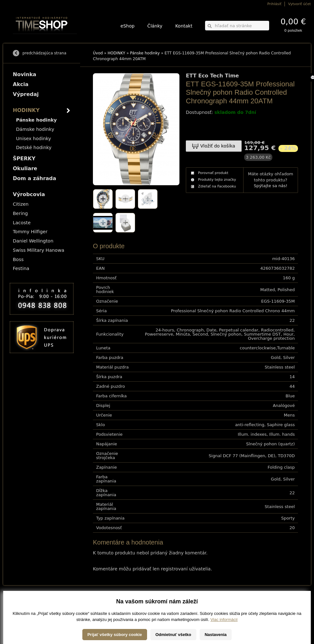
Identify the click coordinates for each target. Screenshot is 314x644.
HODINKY (116, 53)
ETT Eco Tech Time (212, 76)
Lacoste (22, 223)
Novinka (25, 74)
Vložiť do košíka (218, 146)
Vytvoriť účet (299, 4)
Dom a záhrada (34, 178)
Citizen (21, 204)
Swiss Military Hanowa (39, 250)
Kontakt (184, 26)
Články (155, 26)
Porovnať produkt (213, 173)
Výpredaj (26, 94)
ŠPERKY (24, 159)
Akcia (21, 84)
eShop (128, 26)
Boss (18, 259)
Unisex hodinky (33, 139)
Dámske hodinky (35, 129)
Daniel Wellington (33, 241)
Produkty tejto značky (217, 180)
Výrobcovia (29, 194)
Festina (21, 268)
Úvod (98, 53)
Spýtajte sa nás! (271, 186)
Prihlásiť (274, 4)
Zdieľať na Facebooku (217, 186)
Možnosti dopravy (25, 602)
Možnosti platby (24, 607)
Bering (20, 213)
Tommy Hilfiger (30, 232)
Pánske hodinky (145, 53)
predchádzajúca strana (44, 53)
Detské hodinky (34, 147)
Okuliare (25, 168)
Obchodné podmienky (29, 611)
